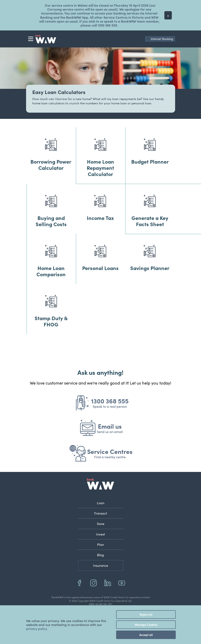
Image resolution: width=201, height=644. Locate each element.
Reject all (146, 614)
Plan (100, 545)
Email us (110, 426)
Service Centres (110, 451)
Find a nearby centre (110, 457)
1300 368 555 (110, 401)
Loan (101, 503)
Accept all (146, 635)
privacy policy (36, 629)
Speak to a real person (110, 406)
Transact (100, 513)
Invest (100, 534)
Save (101, 524)
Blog (100, 555)
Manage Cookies (146, 625)
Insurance (101, 565)
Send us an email (110, 432)
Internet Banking (160, 39)
